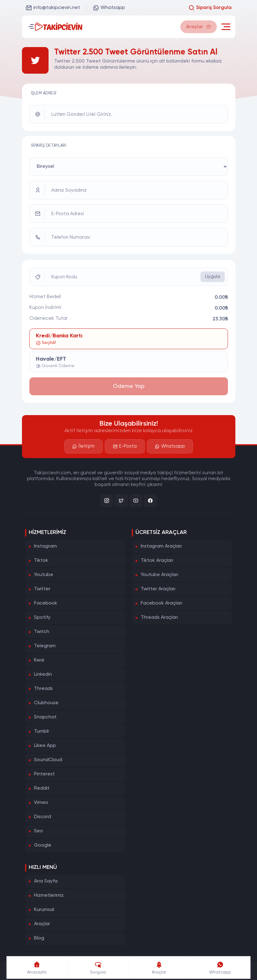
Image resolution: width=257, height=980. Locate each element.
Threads (43, 689)
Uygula (213, 277)
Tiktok (41, 561)
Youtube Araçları (159, 575)
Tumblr (42, 731)
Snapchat (45, 717)
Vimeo (41, 803)
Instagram (45, 546)
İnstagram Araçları (161, 546)
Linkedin (43, 674)
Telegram (45, 646)
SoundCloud (48, 760)
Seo (39, 831)
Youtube (44, 575)
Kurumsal (44, 910)
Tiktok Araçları (157, 561)
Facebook (46, 603)
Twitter (42, 589)
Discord (43, 817)
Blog (39, 938)
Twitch (42, 632)
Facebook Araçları (161, 603)
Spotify (42, 618)
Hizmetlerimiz (49, 895)
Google (43, 845)
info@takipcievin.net (53, 8)
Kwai (39, 660)
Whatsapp (109, 8)
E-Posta (125, 446)
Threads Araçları (159, 618)
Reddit (42, 788)
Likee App (45, 746)
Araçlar (42, 924)
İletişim (84, 446)
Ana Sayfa (46, 881)
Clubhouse (46, 703)
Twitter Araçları (158, 589)
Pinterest (44, 774)
